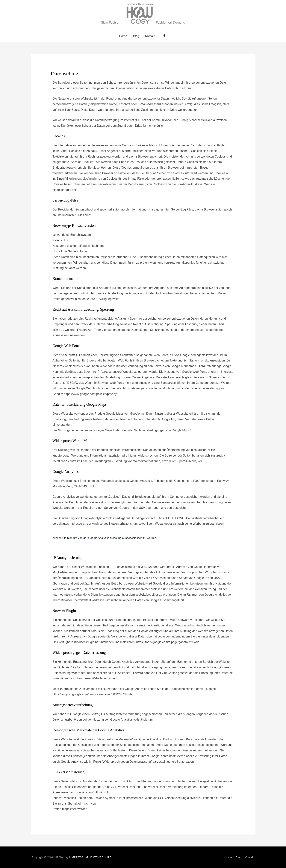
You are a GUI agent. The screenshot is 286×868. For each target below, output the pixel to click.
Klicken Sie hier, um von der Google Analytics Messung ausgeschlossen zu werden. (108, 538)
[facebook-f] (165, 35)
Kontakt (150, 36)
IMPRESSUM (80, 857)
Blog (136, 36)
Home (123, 36)
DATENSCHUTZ (102, 857)
